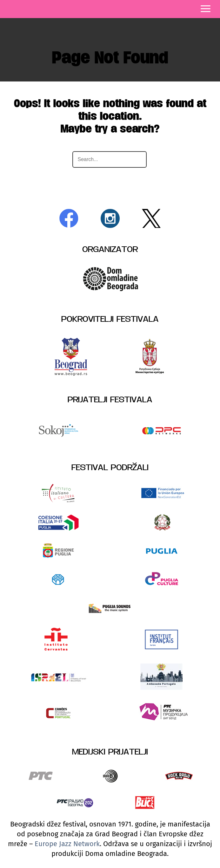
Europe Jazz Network (67, 844)
